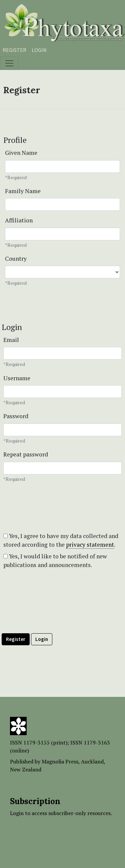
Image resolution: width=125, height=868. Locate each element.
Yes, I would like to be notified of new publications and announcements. (55, 561)
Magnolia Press (60, 761)
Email (11, 340)
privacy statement (90, 545)
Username (17, 378)
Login (39, 50)
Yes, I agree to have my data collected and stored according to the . (61, 540)
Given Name (21, 153)
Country (16, 259)
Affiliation (19, 220)
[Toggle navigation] (9, 63)
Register (14, 50)
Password (16, 416)
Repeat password (26, 454)
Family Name (23, 191)
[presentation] (52, 614)
